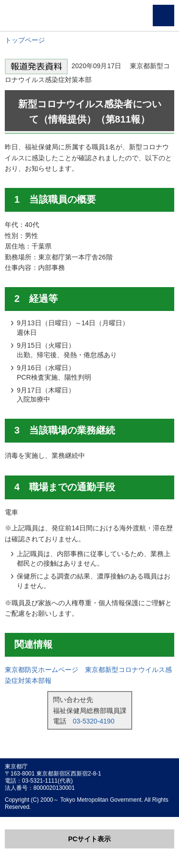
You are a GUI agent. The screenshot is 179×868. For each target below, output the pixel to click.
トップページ (25, 40)
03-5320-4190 (94, 721)
